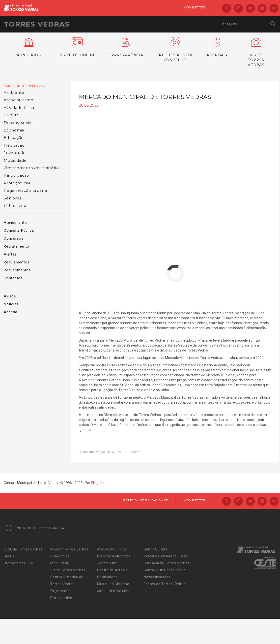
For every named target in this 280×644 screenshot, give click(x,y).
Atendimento (15, 223)
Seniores (13, 198)
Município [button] (29, 48)
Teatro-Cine (107, 563)
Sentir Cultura (156, 549)
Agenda (11, 312)
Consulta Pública (19, 230)
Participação (16, 175)
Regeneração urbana (25, 190)
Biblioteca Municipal (114, 556)
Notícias (11, 304)
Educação (14, 138)
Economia (14, 130)
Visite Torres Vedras (68, 570)
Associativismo (19, 100)
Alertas (10, 254)
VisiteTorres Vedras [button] (256, 53)
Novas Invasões (157, 577)
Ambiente (14, 92)
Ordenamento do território (31, 168)
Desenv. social (18, 123)
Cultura (11, 115)
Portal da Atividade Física (166, 556)
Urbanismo (15, 206)
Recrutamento (16, 246)
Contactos (13, 278)
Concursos (14, 238)
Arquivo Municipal (112, 549)
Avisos (10, 296)
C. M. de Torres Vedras (23, 549)
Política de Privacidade (146, 500)
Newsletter (194, 7)
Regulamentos (17, 262)
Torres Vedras (37, 24)
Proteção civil (18, 183)
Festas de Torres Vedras (165, 584)
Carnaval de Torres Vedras (167, 563)
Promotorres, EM (18, 563)
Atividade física (19, 108)
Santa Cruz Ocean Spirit (164, 570)
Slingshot (98, 483)
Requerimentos (17, 270)
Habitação (14, 145)
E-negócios (60, 556)
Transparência (126, 48)
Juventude (15, 153)
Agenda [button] (217, 48)
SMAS (9, 556)
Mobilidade (15, 160)
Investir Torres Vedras (69, 549)
